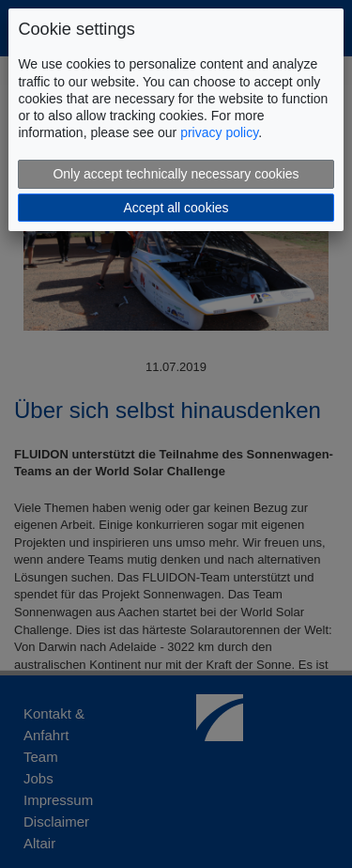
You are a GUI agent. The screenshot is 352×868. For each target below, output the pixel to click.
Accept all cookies (176, 208)
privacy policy (219, 132)
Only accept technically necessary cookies (176, 174)
